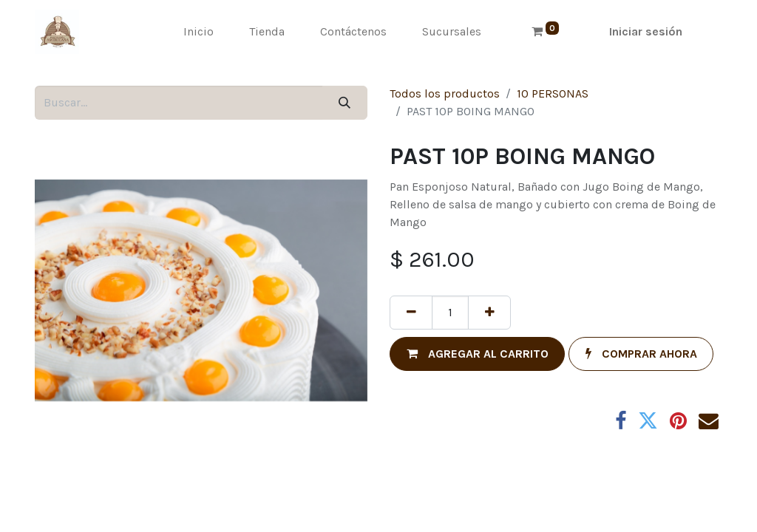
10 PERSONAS (553, 93)
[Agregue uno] (489, 313)
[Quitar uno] (411, 313)
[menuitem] (198, 32)
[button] (477, 354)
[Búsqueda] (345, 103)
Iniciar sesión (646, 31)
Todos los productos (445, 93)
